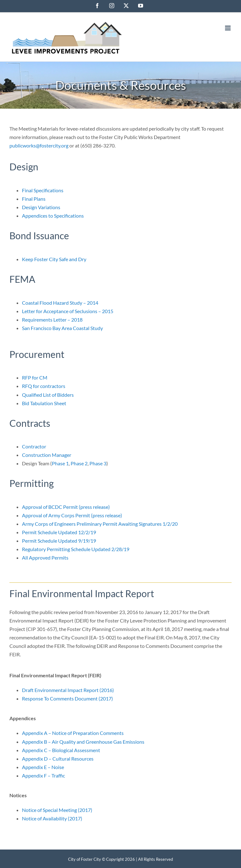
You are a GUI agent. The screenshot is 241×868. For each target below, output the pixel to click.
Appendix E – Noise (43, 767)
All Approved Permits (45, 558)
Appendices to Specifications (53, 216)
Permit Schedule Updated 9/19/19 (59, 541)
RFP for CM (35, 377)
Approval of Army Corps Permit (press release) (72, 515)
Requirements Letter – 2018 (52, 320)
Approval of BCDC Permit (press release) (66, 507)
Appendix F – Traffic (43, 775)
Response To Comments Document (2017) (67, 698)
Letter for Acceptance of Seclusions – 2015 (68, 311)
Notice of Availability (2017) (52, 818)
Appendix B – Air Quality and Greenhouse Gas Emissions (83, 742)
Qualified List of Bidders (48, 395)
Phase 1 (60, 463)
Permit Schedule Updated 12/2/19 (59, 532)
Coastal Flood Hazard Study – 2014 (60, 303)
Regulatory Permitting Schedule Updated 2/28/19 (76, 549)
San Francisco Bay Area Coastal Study (62, 328)
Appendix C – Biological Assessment (61, 750)
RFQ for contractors (44, 386)
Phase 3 (98, 463)
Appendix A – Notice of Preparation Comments (73, 733)
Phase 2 (79, 463)
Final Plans (34, 199)
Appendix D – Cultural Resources (58, 759)
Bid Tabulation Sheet (44, 403)
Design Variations (41, 207)
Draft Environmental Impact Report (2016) (68, 690)
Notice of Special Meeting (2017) (57, 810)
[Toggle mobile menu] (228, 28)
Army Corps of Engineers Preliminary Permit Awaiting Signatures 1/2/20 (100, 524)
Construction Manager (47, 455)
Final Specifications (43, 190)
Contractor (34, 446)
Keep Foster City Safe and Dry (54, 259)
